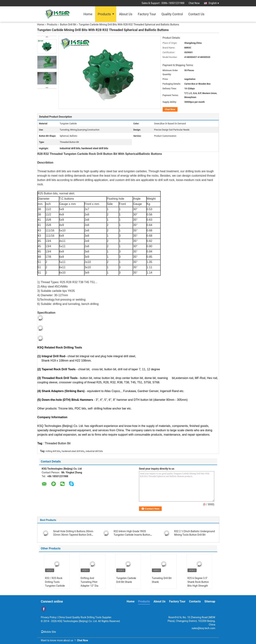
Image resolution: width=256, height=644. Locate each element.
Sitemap (210, 601)
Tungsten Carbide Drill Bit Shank (126, 580)
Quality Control (172, 14)
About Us (126, 14)
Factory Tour (147, 14)
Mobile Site (49, 632)
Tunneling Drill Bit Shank (162, 580)
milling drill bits (53, 451)
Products (104, 14)
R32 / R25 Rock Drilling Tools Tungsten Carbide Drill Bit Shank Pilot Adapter (56, 586)
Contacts (195, 601)
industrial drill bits (94, 451)
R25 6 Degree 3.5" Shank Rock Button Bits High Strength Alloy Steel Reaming (199, 584)
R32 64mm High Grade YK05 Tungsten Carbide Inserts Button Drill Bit (132, 535)
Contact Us (196, 14)
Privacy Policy (49, 617)
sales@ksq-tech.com (203, 628)
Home (88, 14)
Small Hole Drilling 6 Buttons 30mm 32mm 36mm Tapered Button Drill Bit (73, 535)
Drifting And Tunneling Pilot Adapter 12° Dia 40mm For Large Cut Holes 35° (92, 586)
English (214, 3)
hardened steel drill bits (73, 451)
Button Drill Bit (68, 25)
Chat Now (194, 3)
